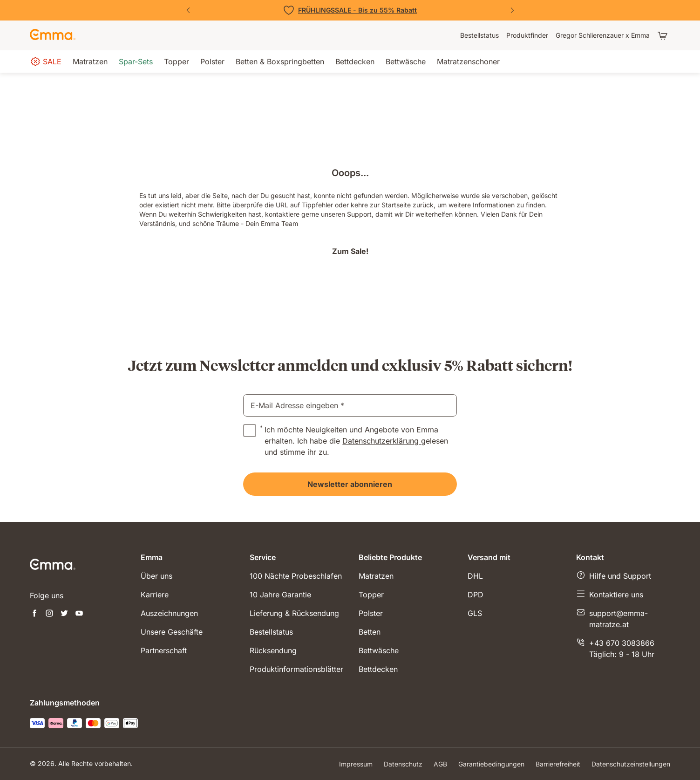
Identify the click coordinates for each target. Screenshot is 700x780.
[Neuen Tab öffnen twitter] (64, 614)
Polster (371, 613)
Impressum (356, 764)
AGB (440, 764)
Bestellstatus (271, 632)
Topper (371, 595)
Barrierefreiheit (558, 764)
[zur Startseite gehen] (53, 35)
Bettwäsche (379, 650)
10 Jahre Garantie (280, 595)
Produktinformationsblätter (296, 669)
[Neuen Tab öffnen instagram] (49, 614)
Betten (370, 632)
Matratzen (376, 576)
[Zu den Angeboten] (350, 10)
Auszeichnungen (169, 613)
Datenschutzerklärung (382, 441)
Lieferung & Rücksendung (294, 613)
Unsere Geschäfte (172, 632)
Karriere (155, 595)
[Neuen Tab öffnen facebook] (34, 614)
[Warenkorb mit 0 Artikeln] (664, 35)
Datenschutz (403, 764)
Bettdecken (378, 669)
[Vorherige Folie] (188, 10)
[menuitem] (479, 35)
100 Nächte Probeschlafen (296, 576)
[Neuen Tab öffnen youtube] (79, 614)
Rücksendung (273, 650)
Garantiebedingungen (491, 764)
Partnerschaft (164, 650)
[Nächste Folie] (512, 10)
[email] (350, 405)
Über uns (156, 576)
